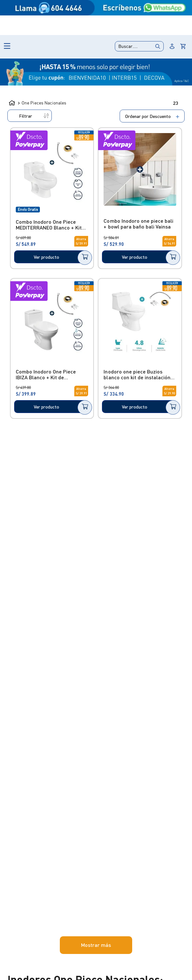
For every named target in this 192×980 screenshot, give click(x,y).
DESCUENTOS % (153, 72)
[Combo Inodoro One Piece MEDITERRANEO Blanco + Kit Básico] (110, 211)
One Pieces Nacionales (47, 109)
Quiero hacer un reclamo (140, 16)
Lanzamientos (83, 13)
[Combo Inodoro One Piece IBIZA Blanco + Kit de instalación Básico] (110, 329)
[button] (44, 157)
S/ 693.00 (69, 468)
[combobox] (73, 43)
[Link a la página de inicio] (12, 108)
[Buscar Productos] (99, 43)
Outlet (54, 13)
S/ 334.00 (46, 468)
